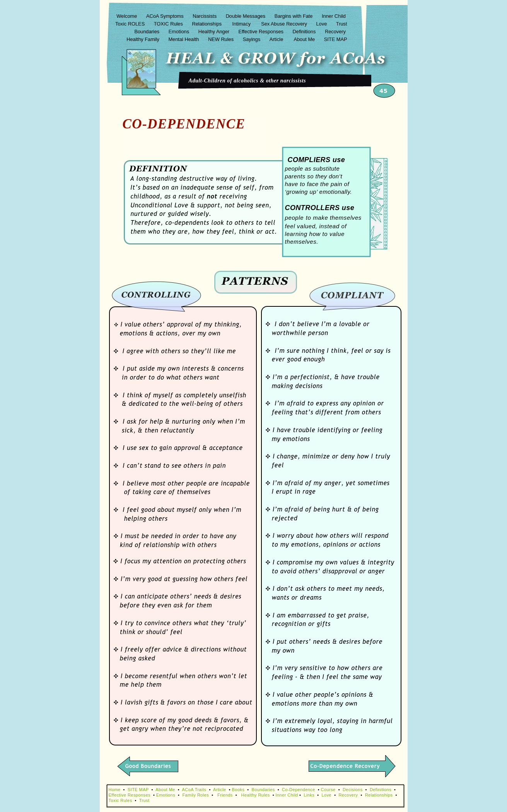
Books (238, 790)
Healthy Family (143, 39)
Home (115, 790)
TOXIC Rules (169, 24)
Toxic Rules (120, 800)
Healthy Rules (256, 795)
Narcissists (205, 16)
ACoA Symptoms (166, 16)
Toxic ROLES (131, 24)
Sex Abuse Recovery (285, 24)
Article (278, 39)
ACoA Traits (194, 790)
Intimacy (242, 24)
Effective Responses (262, 32)
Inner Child (334, 16)
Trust (342, 24)
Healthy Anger (215, 32)
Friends (225, 795)
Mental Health (184, 39)
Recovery (336, 32)
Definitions (305, 32)
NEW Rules (222, 39)
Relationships (207, 24)
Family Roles (195, 795)
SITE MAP (336, 39)
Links (309, 795)
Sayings (252, 39)
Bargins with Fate (294, 16)
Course (328, 790)
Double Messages (246, 16)
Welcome (127, 16)
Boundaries (147, 32)
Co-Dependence (299, 790)
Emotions (180, 32)
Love (322, 24)
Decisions (353, 790)
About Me (305, 39)
